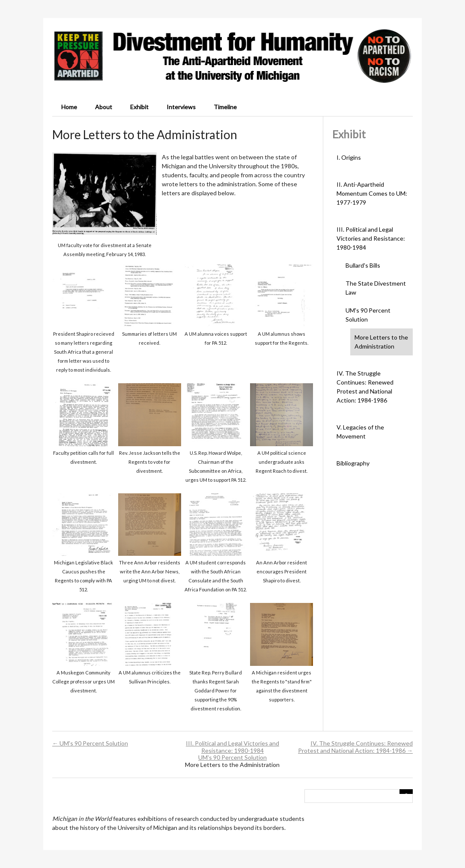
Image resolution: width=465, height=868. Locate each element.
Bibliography (353, 463)
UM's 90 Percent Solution (368, 315)
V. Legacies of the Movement (360, 432)
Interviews (181, 107)
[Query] (359, 796)
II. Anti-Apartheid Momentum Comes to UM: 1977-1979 (372, 193)
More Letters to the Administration (381, 342)
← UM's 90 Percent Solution (90, 743)
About (104, 107)
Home (69, 107)
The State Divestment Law (376, 288)
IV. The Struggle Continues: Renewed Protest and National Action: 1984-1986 (365, 387)
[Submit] (406, 792)
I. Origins (349, 157)
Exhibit (139, 107)
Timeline (225, 107)
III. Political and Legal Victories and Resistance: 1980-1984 (371, 238)
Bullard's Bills (363, 265)
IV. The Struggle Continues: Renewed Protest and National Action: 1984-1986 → (355, 747)
